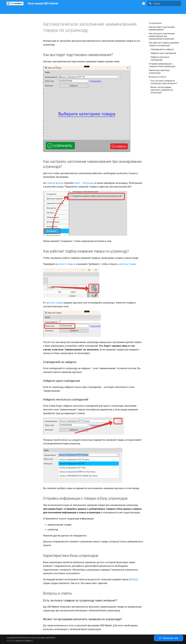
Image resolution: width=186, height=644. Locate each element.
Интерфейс (23, 11)
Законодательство (59, 11)
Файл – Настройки (84, 183)
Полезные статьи (79, 11)
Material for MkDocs (24, 641)
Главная (11, 11)
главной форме (55, 183)
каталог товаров (66, 264)
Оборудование (39, 11)
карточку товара (127, 264)
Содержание (155, 23)
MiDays (133, 579)
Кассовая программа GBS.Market (41, 638)
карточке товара (54, 303)
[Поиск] (164, 3)
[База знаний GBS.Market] (15, 3)
